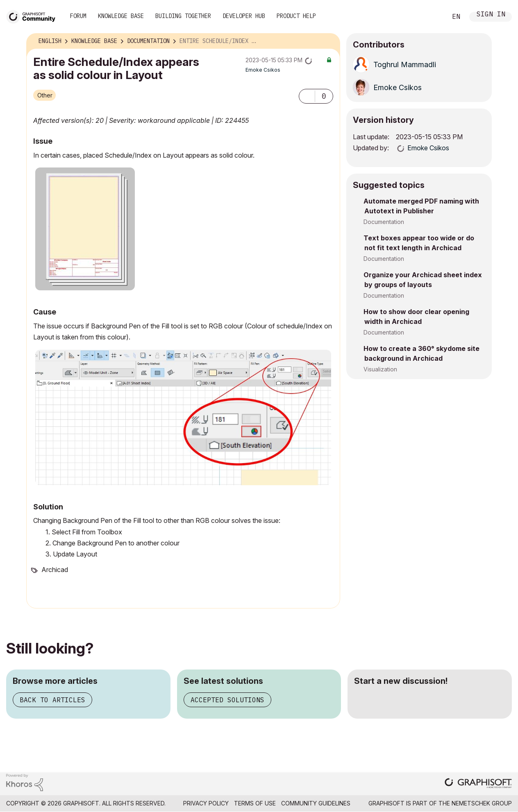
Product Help (296, 16)
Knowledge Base (121, 16)
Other (45, 95)
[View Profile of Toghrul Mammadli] (405, 64)
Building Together (183, 16)
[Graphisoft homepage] (478, 784)
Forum (78, 16)
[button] (307, 96)
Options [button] (329, 41)
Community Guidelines (316, 803)
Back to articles (52, 700)
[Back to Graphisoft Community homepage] (34, 16)
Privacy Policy (206, 803)
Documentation (384, 222)
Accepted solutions (227, 700)
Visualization (380, 369)
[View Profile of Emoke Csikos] (263, 70)
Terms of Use (255, 803)
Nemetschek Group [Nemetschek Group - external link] (482, 803)
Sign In (491, 15)
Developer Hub (244, 16)
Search (432, 17)
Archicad (55, 570)
